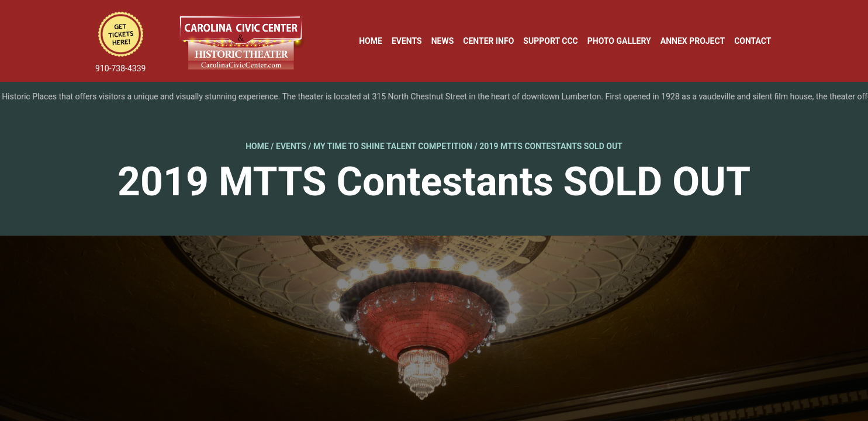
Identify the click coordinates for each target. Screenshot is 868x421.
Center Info (488, 41)
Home (371, 41)
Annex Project (693, 41)
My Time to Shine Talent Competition (393, 146)
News (443, 41)
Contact (753, 41)
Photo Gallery (619, 41)
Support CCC (550, 41)
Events (407, 41)
